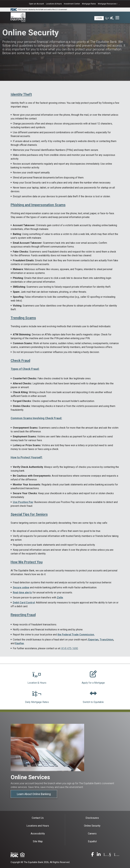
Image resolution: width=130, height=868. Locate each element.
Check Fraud (20, 361)
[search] (112, 18)
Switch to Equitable (93, 702)
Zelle (60, 598)
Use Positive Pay (23, 502)
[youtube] (107, 855)
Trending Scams (23, 318)
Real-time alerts (22, 593)
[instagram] (117, 855)
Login (99, 18)
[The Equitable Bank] (18, 17)
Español (92, 841)
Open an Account (36, 4)
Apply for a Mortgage (93, 683)
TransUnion (106, 640)
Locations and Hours (38, 826)
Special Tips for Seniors (29, 514)
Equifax (19, 643)
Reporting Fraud (23, 615)
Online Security (92, 826)
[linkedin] (99, 855)
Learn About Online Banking (34, 794)
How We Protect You (27, 562)
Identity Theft (21, 94)
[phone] (107, 18)
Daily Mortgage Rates (37, 702)
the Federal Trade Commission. (76, 635)
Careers (92, 834)
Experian (93, 640)
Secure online (21, 587)
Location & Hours (37, 683)
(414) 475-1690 (69, 648)
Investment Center (72, 4)
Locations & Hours (54, 4)
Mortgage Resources (109, 4)
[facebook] (93, 855)
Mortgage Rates (89, 4)
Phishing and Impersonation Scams (38, 205)
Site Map (38, 841)
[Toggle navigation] (117, 18)
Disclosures (92, 818)
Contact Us (38, 818)
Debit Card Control (24, 603)
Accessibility (38, 834)
